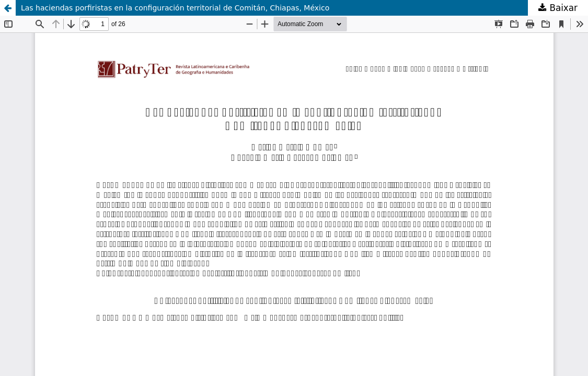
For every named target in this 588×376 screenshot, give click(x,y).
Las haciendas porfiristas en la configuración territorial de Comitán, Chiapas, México (175, 8)
